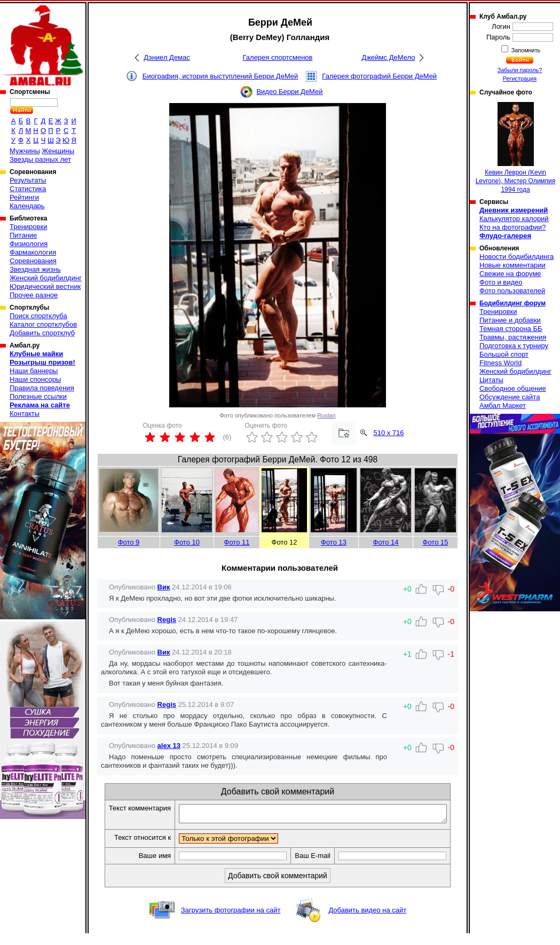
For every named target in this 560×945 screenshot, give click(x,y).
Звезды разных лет (40, 159)
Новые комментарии (512, 265)
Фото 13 (334, 542)
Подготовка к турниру (514, 346)
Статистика (28, 189)
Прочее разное (34, 295)
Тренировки (28, 227)
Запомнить (525, 50)
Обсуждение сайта (510, 397)
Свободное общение (513, 388)
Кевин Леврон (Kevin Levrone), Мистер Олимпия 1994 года (516, 148)
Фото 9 (129, 542)
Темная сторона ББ (511, 329)
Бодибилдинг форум (512, 303)
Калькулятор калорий (514, 219)
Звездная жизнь (35, 269)
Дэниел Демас (167, 57)
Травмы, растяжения (513, 337)
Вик (164, 587)
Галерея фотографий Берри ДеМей (379, 76)
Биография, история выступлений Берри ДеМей (220, 76)
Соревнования (33, 261)
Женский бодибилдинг (46, 278)
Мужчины (25, 151)
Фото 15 (436, 542)
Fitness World (500, 363)
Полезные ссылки (38, 396)
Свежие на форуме (510, 274)
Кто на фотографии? (513, 227)
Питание (23, 235)
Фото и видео (501, 282)
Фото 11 (237, 542)
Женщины (58, 151)
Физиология (29, 244)
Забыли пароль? (520, 70)
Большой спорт (504, 354)
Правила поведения (42, 388)
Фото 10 (187, 542)
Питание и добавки (510, 320)
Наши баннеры (34, 371)
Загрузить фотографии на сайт (231, 922)
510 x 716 (388, 433)
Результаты (28, 180)
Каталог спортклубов (43, 324)
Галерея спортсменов (278, 57)
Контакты (25, 414)
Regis (167, 620)
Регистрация (520, 78)
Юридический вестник (45, 286)
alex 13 (169, 746)
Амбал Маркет (503, 405)
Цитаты (491, 380)
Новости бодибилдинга (516, 257)
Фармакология (33, 252)
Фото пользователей (512, 291)
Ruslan (326, 415)
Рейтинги (24, 197)
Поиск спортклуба (38, 316)
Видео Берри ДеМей (289, 92)
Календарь (27, 206)
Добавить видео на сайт (367, 922)
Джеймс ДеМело (389, 57)
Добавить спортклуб (42, 333)
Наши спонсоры (35, 379)
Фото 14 (386, 542)
